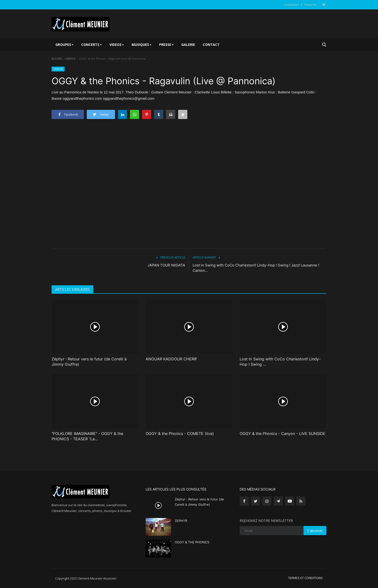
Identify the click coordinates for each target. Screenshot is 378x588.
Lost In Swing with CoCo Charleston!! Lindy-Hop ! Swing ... (280, 362)
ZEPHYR (181, 521)
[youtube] (290, 501)
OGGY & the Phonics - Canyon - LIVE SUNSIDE (283, 434)
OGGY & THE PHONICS (192, 542)
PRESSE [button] (166, 45)
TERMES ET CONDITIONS (305, 578)
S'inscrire (310, 5)
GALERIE (188, 45)
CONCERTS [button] (91, 45)
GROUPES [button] (64, 45)
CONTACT (211, 45)
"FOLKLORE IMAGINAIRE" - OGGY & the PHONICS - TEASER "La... (87, 436)
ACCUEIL (57, 59)
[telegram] (278, 501)
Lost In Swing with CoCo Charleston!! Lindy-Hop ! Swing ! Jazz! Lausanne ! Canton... (256, 268)
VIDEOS (70, 59)
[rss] (301, 501)
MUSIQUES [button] (142, 45)
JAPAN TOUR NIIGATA (166, 265)
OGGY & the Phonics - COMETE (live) (180, 434)
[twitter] (256, 501)
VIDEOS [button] (117, 45)
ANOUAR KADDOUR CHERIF (171, 359)
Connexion (291, 5)
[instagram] (267, 501)
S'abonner (315, 531)
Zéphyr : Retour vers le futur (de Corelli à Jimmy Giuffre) (89, 362)
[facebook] (244, 501)
